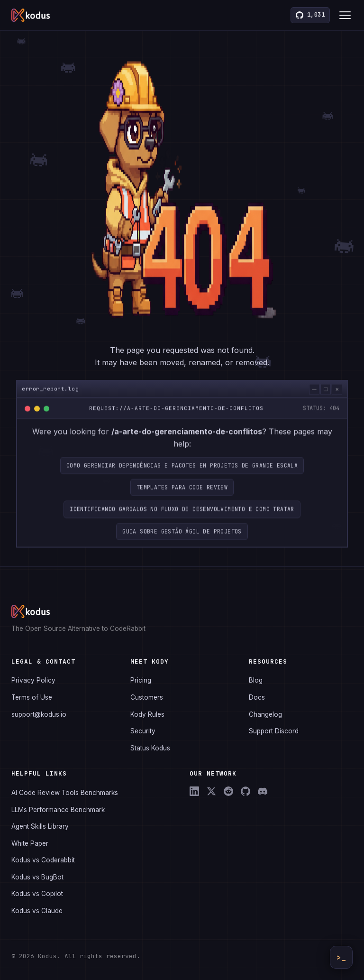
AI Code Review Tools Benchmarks (65, 793)
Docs (257, 697)
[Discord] (263, 791)
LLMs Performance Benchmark (58, 810)
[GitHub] (246, 791)
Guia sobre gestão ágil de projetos (182, 543)
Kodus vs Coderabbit (43, 860)
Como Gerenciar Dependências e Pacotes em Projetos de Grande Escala (182, 477)
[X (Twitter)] (211, 791)
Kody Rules (147, 714)
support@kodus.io (39, 714)
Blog (256, 680)
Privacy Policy (33, 680)
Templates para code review (182, 499)
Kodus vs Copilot (37, 894)
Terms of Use (32, 697)
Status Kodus (150, 748)
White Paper (30, 843)
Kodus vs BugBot (37, 877)
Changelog (265, 714)
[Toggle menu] (345, 15)
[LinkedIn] (194, 791)
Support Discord (274, 731)
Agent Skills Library (40, 826)
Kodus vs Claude (37, 911)
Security (143, 731)
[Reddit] (228, 791)
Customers (147, 697)
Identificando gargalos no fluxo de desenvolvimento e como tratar (182, 521)
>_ (341, 957)
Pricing (141, 680)
